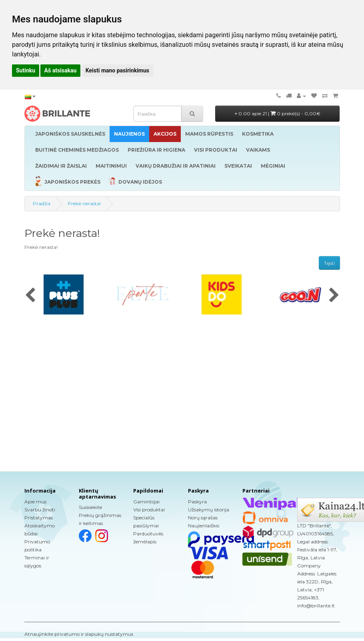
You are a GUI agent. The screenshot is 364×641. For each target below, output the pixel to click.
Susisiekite (90, 507)
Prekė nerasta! (84, 203)
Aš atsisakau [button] (61, 70)
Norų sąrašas (203, 518)
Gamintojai (146, 502)
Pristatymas (39, 518)
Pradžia (42, 203)
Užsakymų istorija (209, 510)
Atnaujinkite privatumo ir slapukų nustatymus (79, 634)
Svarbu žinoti (40, 510)
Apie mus (35, 502)
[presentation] (30, 296)
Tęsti (329, 263)
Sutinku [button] (26, 70)
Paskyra (197, 502)
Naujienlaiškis (204, 526)
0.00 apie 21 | (278, 113)
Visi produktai (149, 510)
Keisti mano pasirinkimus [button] (117, 70)
